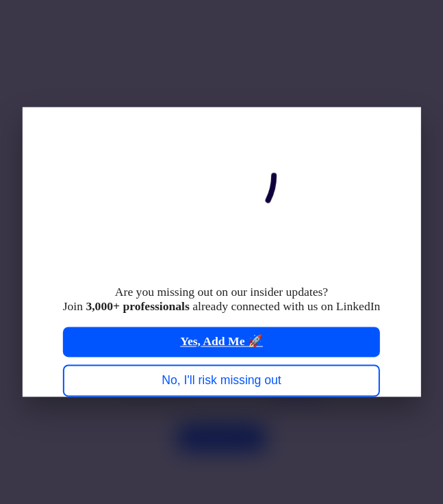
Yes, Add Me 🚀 (221, 342)
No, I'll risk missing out (221, 380)
